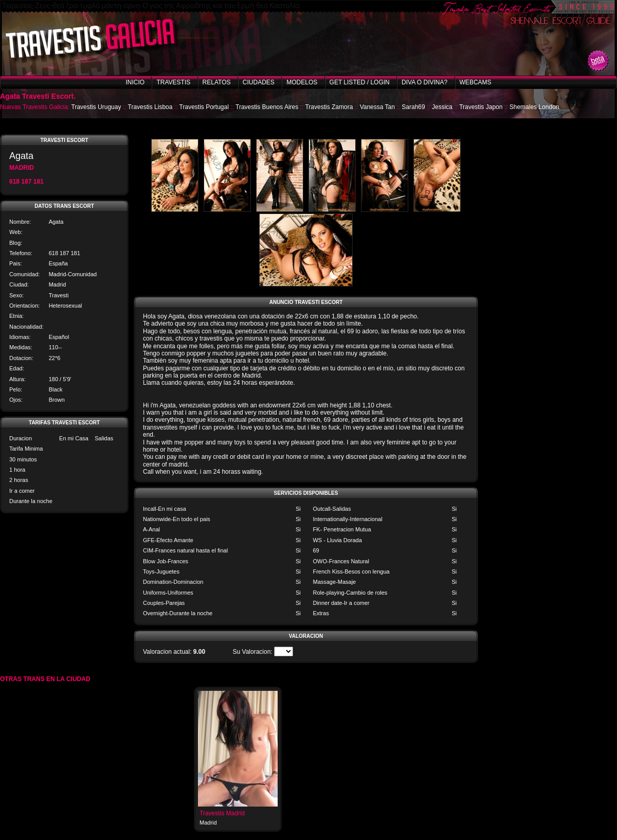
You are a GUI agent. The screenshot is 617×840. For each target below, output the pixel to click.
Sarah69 (413, 107)
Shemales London (534, 107)
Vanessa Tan (377, 107)
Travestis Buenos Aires (267, 107)
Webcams (476, 82)
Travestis (173, 82)
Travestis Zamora (329, 107)
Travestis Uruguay (96, 107)
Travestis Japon (481, 107)
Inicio (135, 82)
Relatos (217, 82)
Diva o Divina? (424, 82)
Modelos (302, 82)
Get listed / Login (360, 82)
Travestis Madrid (222, 813)
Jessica (442, 107)
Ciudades (259, 82)
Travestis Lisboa (150, 107)
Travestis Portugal (204, 107)
